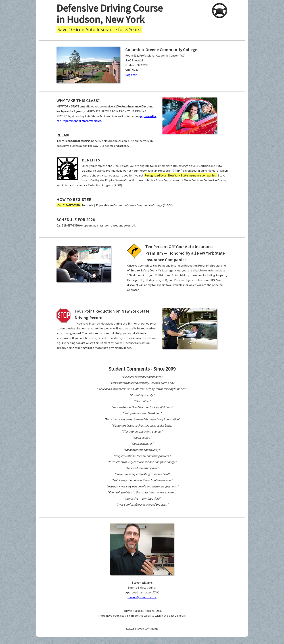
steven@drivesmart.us (142, 597)
